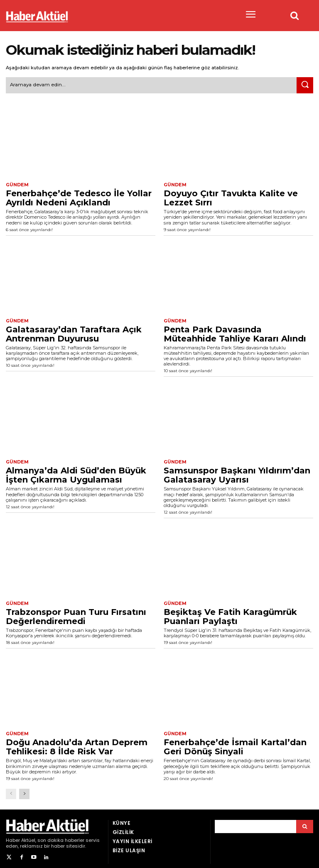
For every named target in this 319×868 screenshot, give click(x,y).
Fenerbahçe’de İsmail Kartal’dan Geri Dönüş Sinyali (235, 744)
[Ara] (305, 85)
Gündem (16, 184)
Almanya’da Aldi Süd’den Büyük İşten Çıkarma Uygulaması (76, 473)
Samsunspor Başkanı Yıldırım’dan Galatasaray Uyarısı (237, 473)
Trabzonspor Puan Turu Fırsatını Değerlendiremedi (76, 614)
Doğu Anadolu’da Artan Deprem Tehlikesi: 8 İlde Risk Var (77, 744)
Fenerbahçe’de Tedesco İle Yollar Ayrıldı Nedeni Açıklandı (79, 197)
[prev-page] (11, 791)
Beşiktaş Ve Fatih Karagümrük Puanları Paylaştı (230, 614)
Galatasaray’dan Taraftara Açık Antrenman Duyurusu (74, 332)
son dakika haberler (61, 837)
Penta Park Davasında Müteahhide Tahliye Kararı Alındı (235, 332)
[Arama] (305, 824)
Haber (13, 837)
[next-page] (24, 791)
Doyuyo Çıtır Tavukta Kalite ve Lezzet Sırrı (231, 197)
